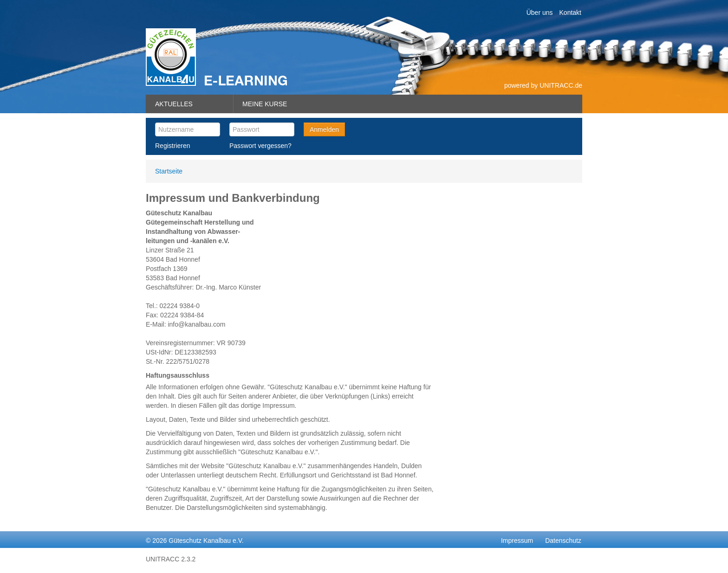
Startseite (169, 171)
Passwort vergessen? (260, 146)
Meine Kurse (265, 104)
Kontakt (570, 13)
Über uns (540, 13)
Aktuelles (174, 104)
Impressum (517, 541)
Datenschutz (563, 541)
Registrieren (172, 146)
